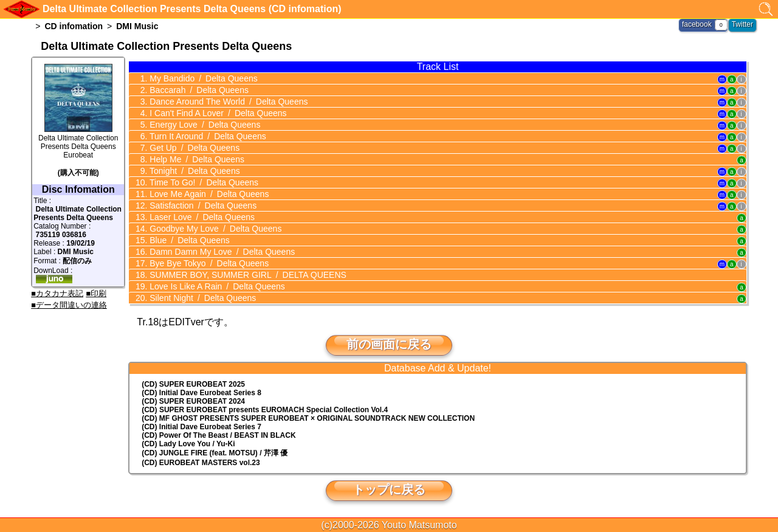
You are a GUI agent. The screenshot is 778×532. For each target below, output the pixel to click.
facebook (697, 24)
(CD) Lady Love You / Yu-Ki (188, 444)
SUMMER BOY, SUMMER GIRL (247, 275)
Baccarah (198, 90)
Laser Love (201, 217)
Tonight (193, 171)
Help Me (196, 159)
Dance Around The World (227, 102)
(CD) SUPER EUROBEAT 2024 (193, 401)
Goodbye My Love (214, 229)
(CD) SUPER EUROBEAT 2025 (193, 384)
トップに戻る (389, 489)
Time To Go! (203, 182)
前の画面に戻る (389, 344)
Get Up (193, 148)
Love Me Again (208, 194)
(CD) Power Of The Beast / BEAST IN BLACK (219, 435)
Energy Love (204, 125)
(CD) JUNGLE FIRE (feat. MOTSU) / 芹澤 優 (215, 453)
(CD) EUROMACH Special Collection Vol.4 (265, 410)
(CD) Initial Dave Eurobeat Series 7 (201, 427)
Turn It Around (206, 136)
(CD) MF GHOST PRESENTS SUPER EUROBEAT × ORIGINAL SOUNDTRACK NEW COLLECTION (308, 418)
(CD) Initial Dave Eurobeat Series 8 (201, 393)
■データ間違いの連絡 (69, 305)
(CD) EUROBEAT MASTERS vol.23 (201, 463)
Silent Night (201, 298)
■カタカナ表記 (57, 293)
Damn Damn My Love (221, 252)
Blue (188, 240)
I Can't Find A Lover (217, 113)
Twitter (742, 24)
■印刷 (96, 293)
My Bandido (202, 78)
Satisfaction (202, 206)
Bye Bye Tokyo (208, 263)
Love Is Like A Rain (216, 286)
